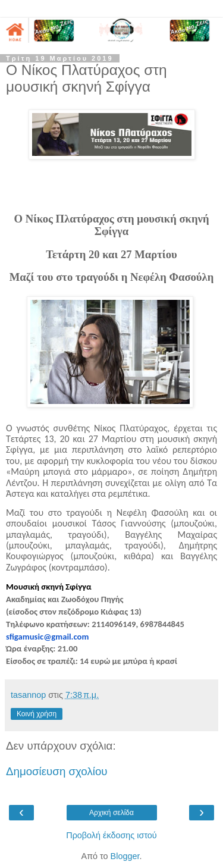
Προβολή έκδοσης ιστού (111, 835)
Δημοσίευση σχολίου (57, 771)
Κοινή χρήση (37, 714)
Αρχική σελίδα (111, 813)
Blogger (125, 856)
